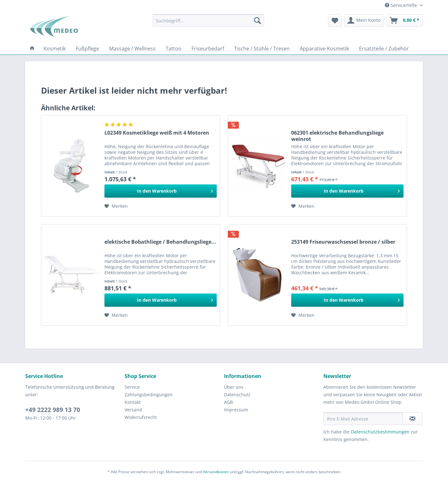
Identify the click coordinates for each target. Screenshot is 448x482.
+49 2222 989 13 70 (53, 410)
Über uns (234, 387)
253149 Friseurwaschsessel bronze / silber (343, 242)
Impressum (236, 410)
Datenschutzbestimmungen (380, 432)
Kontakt (133, 402)
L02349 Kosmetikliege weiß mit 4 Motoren (157, 133)
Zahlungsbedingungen (149, 395)
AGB (228, 402)
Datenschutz (237, 395)
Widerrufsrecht (141, 417)
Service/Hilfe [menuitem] (402, 5)
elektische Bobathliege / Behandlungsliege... (160, 242)
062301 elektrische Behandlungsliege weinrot (337, 136)
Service (132, 387)
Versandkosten (216, 472)
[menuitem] (208, 20)
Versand (133, 410)
